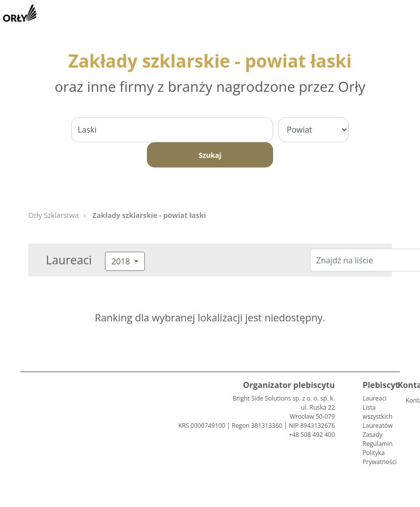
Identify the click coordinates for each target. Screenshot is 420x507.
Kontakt (410, 400)
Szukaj (210, 155)
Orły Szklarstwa (54, 215)
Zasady (372, 435)
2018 (122, 261)
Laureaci (374, 398)
